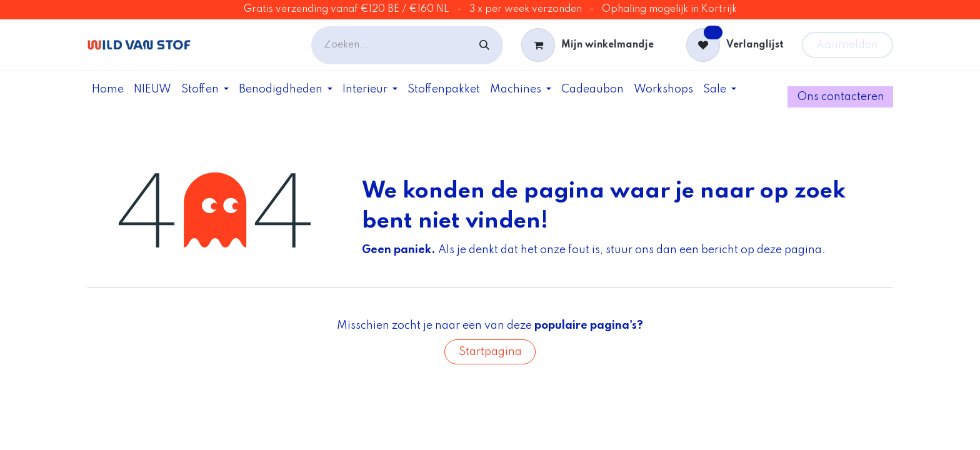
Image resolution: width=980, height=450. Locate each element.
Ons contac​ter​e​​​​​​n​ (841, 97)
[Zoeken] (484, 45)
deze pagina (789, 250)
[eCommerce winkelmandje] (587, 45)
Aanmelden (847, 45)
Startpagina (490, 352)
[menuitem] (108, 89)
